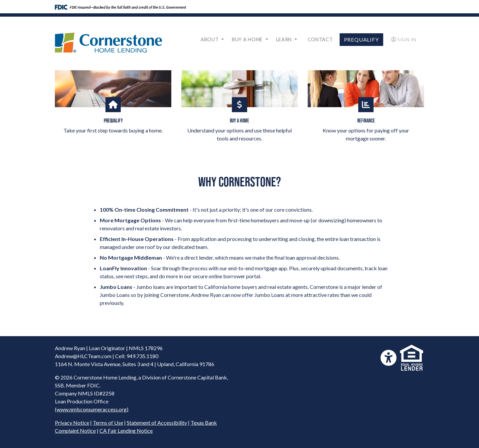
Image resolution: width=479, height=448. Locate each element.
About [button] (210, 39)
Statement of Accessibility (157, 423)
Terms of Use (108, 423)
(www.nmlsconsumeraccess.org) (92, 409)
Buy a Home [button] (248, 39)
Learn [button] (285, 39)
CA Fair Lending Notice (126, 431)
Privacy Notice (72, 423)
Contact (320, 39)
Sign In (404, 39)
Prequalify (361, 39)
